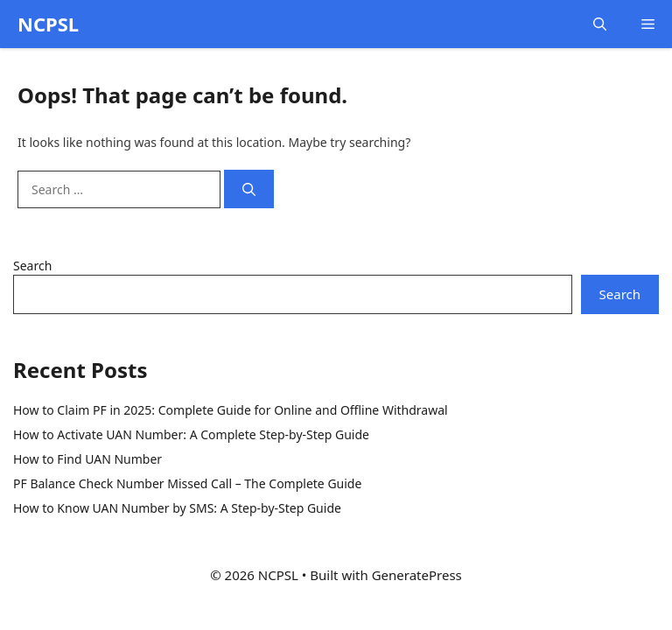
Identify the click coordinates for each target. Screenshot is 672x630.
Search (32, 266)
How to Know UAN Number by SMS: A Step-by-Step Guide (177, 508)
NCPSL (48, 24)
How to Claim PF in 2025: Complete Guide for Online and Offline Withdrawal (231, 410)
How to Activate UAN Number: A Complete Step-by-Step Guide (191, 434)
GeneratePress (417, 575)
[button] (600, 24)
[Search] (249, 189)
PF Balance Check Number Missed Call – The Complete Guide (187, 483)
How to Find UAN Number (87, 459)
